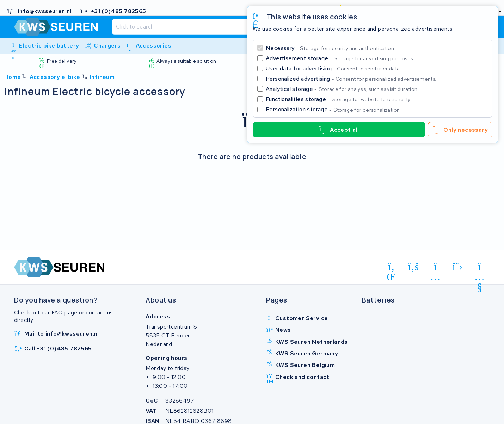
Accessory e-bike (55, 77)
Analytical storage (342, 89)
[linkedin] (391, 268)
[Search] (235, 27)
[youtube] (480, 268)
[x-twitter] (458, 267)
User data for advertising (333, 68)
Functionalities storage (339, 99)
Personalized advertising (351, 79)
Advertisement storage (340, 58)
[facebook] (414, 267)
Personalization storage (333, 109)
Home (13, 77)
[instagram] (435, 268)
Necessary (330, 48)
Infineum (102, 77)
